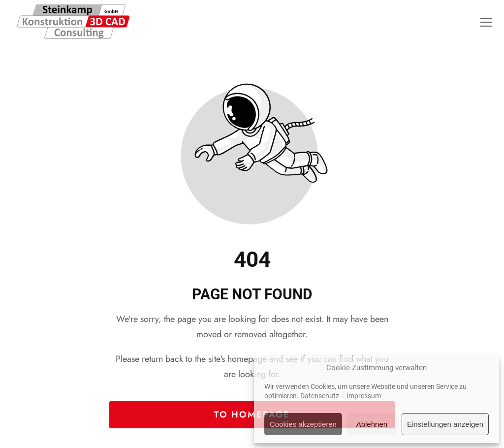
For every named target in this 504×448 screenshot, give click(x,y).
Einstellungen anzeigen (445, 424)
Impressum (364, 396)
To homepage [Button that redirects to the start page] (252, 415)
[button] (486, 22)
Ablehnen (372, 424)
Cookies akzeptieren (303, 424)
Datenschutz (320, 396)
